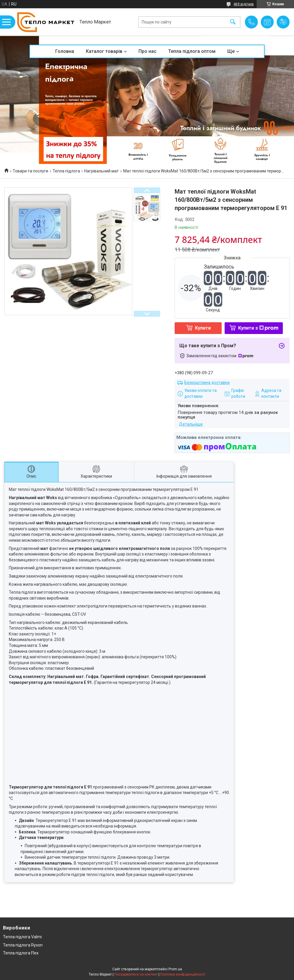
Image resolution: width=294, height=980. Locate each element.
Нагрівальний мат (101, 171)
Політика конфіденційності (183, 974)
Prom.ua (175, 969)
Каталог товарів (104, 51)
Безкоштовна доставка (207, 382)
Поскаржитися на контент (136, 974)
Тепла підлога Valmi (22, 937)
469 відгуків (244, 4)
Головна (65, 51)
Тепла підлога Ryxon (23, 945)
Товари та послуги (30, 171)
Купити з (258, 328)
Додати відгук (283, 22)
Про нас (147, 51)
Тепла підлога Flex (21, 953)
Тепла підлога (66, 171)
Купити (203, 328)
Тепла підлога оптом (192, 51)
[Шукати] (233, 22)
